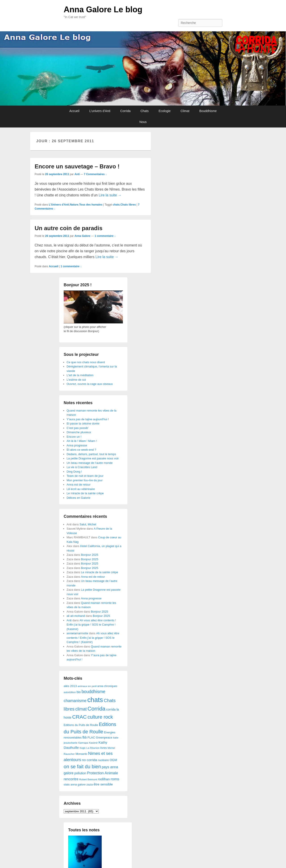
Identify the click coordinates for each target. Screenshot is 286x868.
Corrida (125, 111)
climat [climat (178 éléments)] (81, 709)
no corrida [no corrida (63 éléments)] (90, 760)
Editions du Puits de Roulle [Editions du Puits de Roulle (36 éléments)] (81, 725)
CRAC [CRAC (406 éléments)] (79, 717)
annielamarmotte (77, 633)
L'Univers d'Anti (59, 205)
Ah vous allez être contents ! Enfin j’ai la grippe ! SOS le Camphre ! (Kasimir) (91, 625)
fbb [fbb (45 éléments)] (85, 737)
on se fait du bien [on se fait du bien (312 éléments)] (82, 767)
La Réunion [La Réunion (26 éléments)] (93, 748)
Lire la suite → (110, 195)
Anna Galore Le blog (103, 10)
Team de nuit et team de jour (85, 476)
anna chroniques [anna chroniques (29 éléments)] (107, 686)
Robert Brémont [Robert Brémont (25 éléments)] (88, 779)
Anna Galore (82, 236)
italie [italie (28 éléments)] (116, 738)
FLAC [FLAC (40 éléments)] (91, 737)
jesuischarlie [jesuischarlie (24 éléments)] (71, 743)
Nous (143, 122)
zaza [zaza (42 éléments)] (90, 784)
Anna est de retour (79, 485)
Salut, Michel (88, 524)
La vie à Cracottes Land (82, 467)
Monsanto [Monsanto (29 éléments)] (81, 754)
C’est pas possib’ (78, 428)
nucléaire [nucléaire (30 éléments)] (103, 760)
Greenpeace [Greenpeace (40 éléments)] (104, 737)
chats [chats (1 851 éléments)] (95, 700)
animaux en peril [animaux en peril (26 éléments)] (87, 686)
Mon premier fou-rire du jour (85, 480)
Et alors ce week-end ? (81, 450)
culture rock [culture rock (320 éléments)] (100, 717)
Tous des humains (91, 205)
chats (116, 205)
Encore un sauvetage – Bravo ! (77, 166)
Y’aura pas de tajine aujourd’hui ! (88, 419)
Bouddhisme (208, 111)
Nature (74, 205)
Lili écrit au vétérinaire (81, 489)
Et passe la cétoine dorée (83, 423)
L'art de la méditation (80, 375)
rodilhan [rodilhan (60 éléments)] (104, 779)
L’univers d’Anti (100, 111)
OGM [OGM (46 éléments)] (113, 760)
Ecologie (165, 111)
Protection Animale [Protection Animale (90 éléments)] (102, 773)
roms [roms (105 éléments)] (115, 779)
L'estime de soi (76, 380)
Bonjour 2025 (89, 555)
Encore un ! (74, 437)
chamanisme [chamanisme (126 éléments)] (75, 701)
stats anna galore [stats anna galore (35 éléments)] (75, 784)
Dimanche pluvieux (79, 432)
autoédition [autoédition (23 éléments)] (70, 692)
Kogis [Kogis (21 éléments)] (83, 748)
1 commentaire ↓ (105, 236)
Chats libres (128, 205)
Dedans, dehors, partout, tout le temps (91, 454)
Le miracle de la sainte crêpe (85, 493)
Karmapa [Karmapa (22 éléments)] (83, 743)
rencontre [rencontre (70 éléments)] (71, 779)
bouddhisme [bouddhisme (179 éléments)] (94, 692)
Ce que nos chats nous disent (86, 362)
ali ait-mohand (76, 616)
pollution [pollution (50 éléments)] (80, 773)
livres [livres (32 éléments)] (104, 748)
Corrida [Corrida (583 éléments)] (96, 709)
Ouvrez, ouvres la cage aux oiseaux (90, 384)
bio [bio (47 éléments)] (79, 692)
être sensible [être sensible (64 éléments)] (103, 784)
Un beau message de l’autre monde (90, 463)
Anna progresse (77, 445)
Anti (77, 174)
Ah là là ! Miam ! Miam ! (82, 441)
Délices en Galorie (78, 498)
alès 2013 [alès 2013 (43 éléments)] (70, 686)
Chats (145, 111)
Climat (185, 111)
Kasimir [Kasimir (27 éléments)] (93, 743)
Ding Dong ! (74, 472)
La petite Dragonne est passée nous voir (93, 458)
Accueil (74, 111)
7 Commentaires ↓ (95, 174)
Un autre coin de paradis (68, 228)
